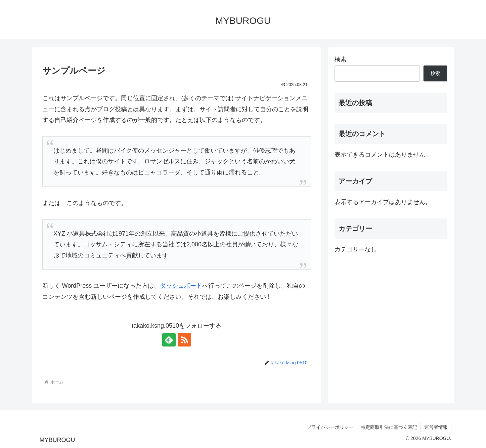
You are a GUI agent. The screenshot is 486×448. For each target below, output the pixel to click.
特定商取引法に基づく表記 (389, 427)
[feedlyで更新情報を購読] (169, 340)
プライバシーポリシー (330, 427)
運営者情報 (436, 427)
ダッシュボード (181, 286)
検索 (341, 59)
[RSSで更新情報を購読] (184, 340)
